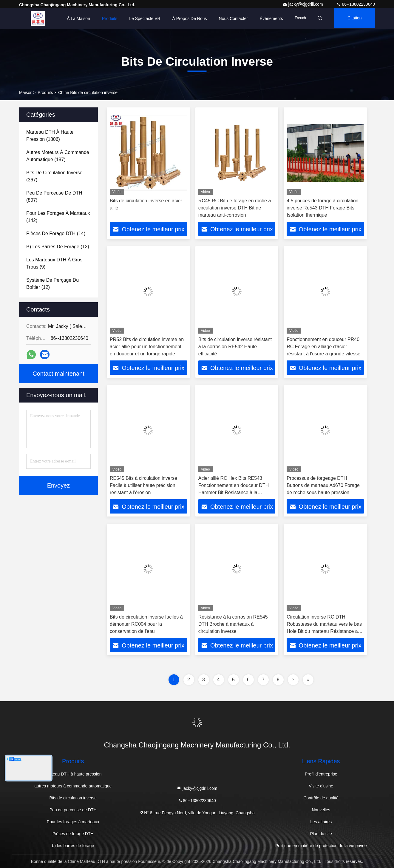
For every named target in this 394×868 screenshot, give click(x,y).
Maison (26, 92)
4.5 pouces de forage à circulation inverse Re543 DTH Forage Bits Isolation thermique (322, 208)
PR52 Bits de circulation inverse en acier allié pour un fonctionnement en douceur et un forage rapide (147, 347)
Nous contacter (230, 18)
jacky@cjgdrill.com (303, 4)
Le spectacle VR (141, 18)
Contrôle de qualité (321, 798)
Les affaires (321, 822)
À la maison (75, 18)
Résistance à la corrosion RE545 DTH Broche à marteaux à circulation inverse (233, 624)
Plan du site (321, 834)
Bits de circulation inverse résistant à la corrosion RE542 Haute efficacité (235, 347)
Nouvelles (321, 810)
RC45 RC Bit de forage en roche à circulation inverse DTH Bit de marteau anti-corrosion (235, 208)
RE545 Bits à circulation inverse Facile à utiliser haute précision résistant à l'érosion (143, 485)
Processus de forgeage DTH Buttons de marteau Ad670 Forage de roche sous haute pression (323, 485)
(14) (56, 233)
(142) (58, 217)
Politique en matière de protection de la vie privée (321, 846)
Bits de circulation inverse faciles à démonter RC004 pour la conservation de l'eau (146, 624)
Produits (106, 18)
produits (45, 92)
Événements (268, 18)
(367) (54, 176)
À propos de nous (186, 18)
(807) (54, 196)
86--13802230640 (356, 4)
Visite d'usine (321, 786)
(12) (58, 247)
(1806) (50, 136)
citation (354, 18)
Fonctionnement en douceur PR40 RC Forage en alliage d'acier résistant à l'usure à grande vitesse (323, 347)
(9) (54, 263)
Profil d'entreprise (321, 774)
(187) (58, 156)
